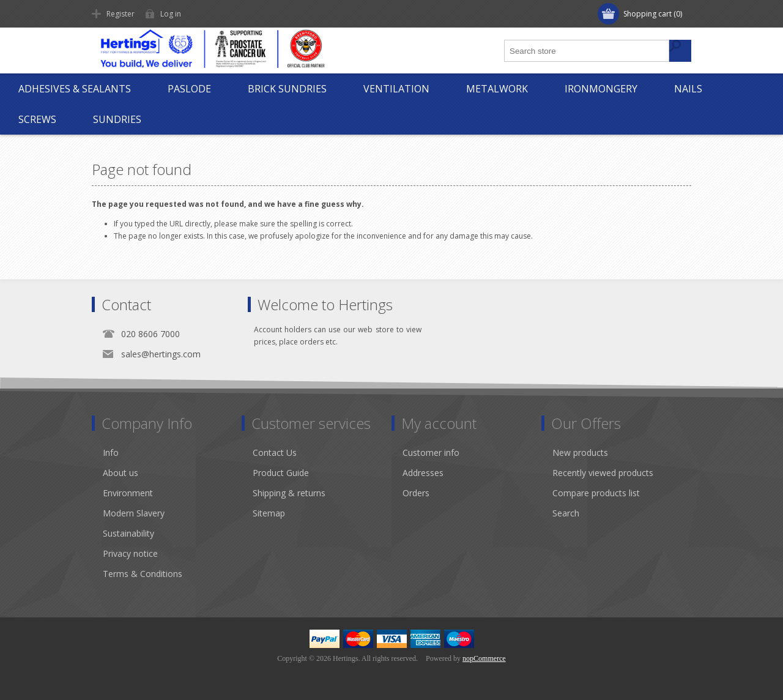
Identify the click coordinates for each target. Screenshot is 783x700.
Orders (416, 493)
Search (566, 513)
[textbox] (587, 51)
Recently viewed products (603, 473)
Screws (37, 119)
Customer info (431, 452)
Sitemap (269, 513)
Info (111, 452)
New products (580, 452)
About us (121, 473)
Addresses (423, 473)
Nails (688, 89)
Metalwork (497, 89)
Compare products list (596, 493)
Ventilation (396, 89)
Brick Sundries (287, 89)
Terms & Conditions (143, 574)
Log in (171, 14)
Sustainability (128, 533)
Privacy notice (130, 553)
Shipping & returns (289, 493)
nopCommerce (484, 658)
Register (121, 14)
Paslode (189, 89)
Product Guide (281, 473)
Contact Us (275, 452)
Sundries (117, 119)
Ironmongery (601, 89)
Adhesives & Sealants (75, 89)
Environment (128, 493)
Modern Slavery (134, 513)
